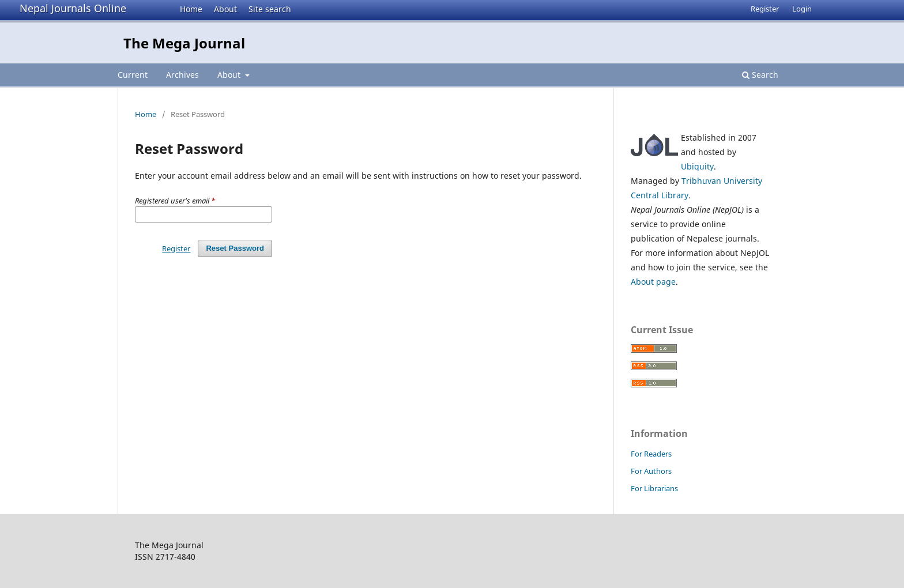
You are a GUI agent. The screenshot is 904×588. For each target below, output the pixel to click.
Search (760, 75)
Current (133, 75)
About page (653, 282)
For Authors (651, 471)
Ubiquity (697, 166)
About (225, 9)
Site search (270, 9)
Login (802, 9)
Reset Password (235, 248)
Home (191, 9)
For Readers (651, 454)
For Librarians (654, 488)
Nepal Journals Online (73, 8)
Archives (182, 75)
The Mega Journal (184, 43)
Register (765, 9)
